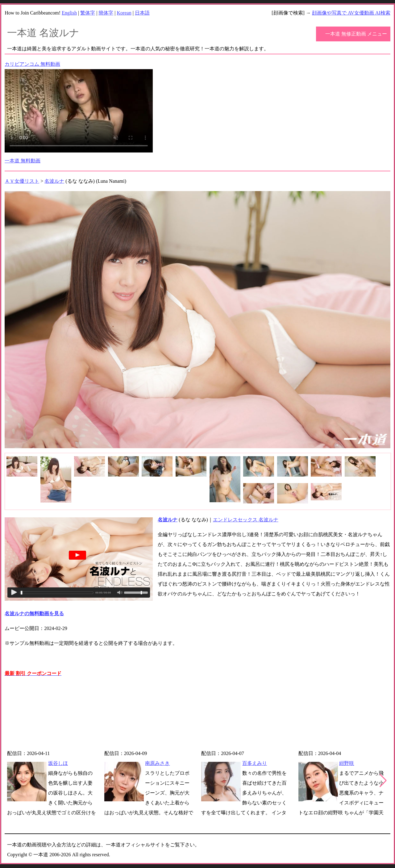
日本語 (142, 13)
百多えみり (255, 763)
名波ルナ (54, 181)
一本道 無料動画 (23, 161)
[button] (383, 781)
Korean (124, 13)
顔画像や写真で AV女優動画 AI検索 (351, 13)
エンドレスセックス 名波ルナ (246, 520)
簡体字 (106, 13)
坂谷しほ (58, 763)
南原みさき (157, 763)
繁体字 (88, 13)
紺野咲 (347, 763)
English (69, 13)
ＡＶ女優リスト (22, 181)
